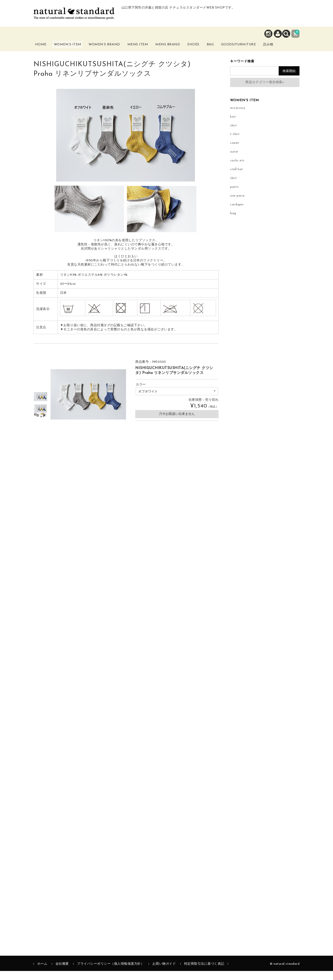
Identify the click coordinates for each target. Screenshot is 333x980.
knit (233, 126)
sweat (235, 152)
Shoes (203, 48)
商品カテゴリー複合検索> (265, 91)
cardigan (237, 214)
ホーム (42, 973)
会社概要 (62, 973)
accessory (238, 117)
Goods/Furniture (256, 48)
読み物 (290, 50)
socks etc (237, 170)
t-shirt (235, 143)
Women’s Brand (111, 50)
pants (234, 196)
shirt (234, 135)
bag (233, 223)
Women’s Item (73, 50)
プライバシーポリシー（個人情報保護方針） (111, 973)
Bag (223, 48)
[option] (40, 406)
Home (45, 48)
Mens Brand (175, 50)
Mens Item (145, 50)
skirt (234, 187)
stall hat (237, 179)
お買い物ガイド (164, 973)
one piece (237, 205)
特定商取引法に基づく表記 (204, 973)
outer (234, 161)
